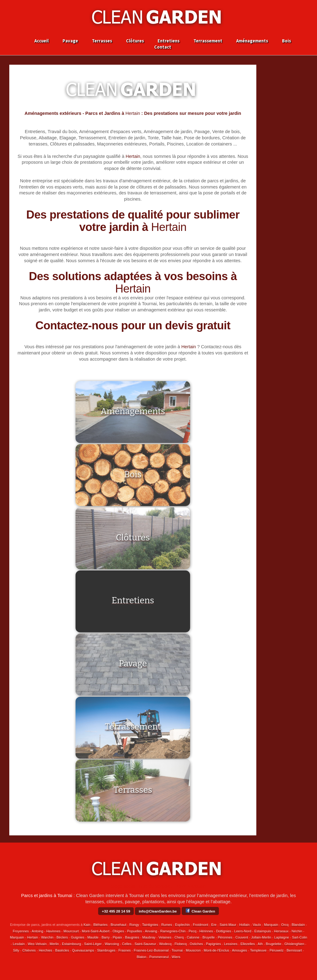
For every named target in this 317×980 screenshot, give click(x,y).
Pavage (70, 41)
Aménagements (252, 41)
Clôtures (135, 41)
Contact (163, 47)
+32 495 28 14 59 (116, 911)
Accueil (41, 41)
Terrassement (208, 41)
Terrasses (102, 41)
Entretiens (169, 41)
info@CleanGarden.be (158, 911)
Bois (287, 41)
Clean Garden (200, 911)
